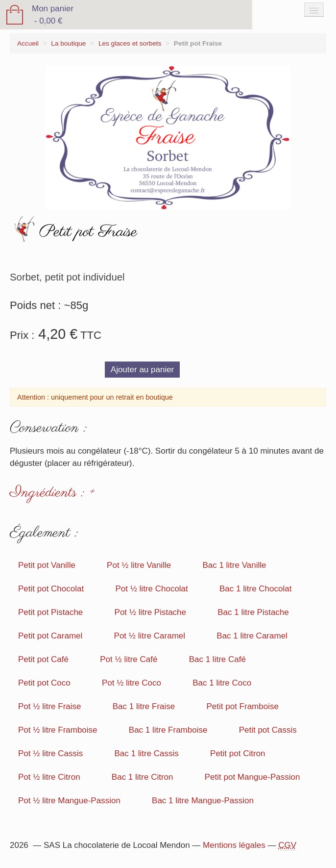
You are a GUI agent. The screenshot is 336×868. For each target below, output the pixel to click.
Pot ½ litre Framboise (58, 730)
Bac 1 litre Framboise (168, 730)
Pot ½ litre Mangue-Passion (69, 801)
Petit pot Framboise (243, 706)
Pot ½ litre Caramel (150, 636)
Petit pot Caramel (50, 636)
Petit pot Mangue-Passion (252, 777)
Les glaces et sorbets (130, 43)
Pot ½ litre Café (129, 659)
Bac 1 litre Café (217, 659)
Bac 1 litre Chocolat (255, 589)
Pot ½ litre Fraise (50, 706)
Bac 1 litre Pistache (253, 612)
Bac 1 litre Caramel (252, 636)
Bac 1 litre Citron (143, 777)
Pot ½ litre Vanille (139, 565)
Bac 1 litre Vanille (234, 565)
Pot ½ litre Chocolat (151, 589)
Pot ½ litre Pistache (150, 612)
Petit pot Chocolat (51, 589)
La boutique (68, 43)
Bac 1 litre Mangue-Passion (203, 801)
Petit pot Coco (44, 683)
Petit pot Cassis (268, 730)
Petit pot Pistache (50, 612)
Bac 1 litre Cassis (147, 753)
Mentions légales (234, 845)
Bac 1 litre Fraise (144, 706)
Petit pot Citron (238, 753)
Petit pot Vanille (47, 565)
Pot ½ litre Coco (132, 683)
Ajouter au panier (142, 370)
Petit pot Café (43, 659)
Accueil (28, 43)
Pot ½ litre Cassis (50, 753)
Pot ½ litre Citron (49, 777)
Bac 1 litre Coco (222, 683)
